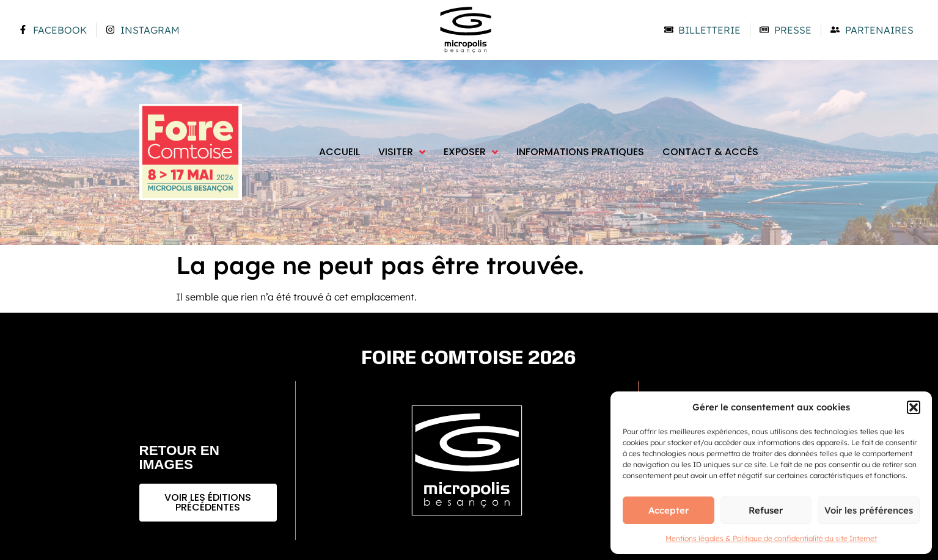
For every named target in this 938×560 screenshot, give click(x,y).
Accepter (669, 510)
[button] (914, 407)
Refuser (766, 510)
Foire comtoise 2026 (469, 359)
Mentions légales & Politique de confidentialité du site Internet (771, 538)
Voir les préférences (869, 510)
